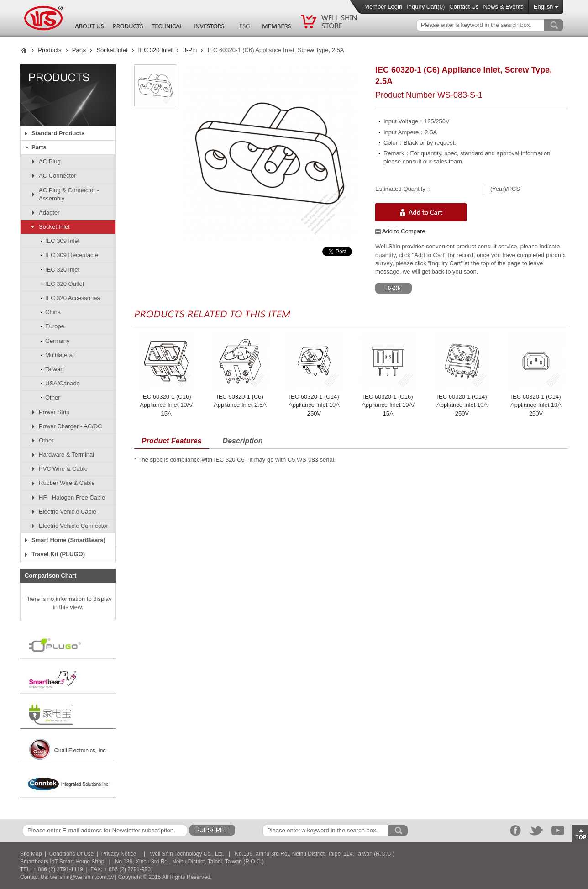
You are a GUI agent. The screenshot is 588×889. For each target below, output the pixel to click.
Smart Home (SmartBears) (68, 540)
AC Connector (58, 176)
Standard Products (58, 133)
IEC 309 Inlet (62, 241)
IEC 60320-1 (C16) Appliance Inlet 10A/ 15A (166, 405)
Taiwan (54, 369)
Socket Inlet (112, 50)
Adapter (49, 213)
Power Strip (54, 412)
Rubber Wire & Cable (67, 483)
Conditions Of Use (71, 854)
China (53, 312)
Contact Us (464, 7)
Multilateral (60, 355)
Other (53, 397)
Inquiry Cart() (426, 7)
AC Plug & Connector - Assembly (69, 194)
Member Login (383, 7)
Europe (55, 326)
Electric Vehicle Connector (73, 526)
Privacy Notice (119, 854)
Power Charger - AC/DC (71, 426)
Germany (57, 341)
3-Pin (190, 50)
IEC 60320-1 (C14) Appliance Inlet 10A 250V (314, 405)
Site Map (31, 854)
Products (50, 50)
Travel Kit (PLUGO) (58, 554)
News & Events (504, 7)
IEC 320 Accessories (73, 298)
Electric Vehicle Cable (68, 512)
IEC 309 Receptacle (72, 255)
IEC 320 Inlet (155, 50)
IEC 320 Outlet (65, 284)
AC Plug (50, 161)
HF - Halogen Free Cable (72, 497)
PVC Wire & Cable (63, 469)
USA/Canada (63, 383)
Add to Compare (400, 231)
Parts (79, 50)
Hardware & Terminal (66, 455)
